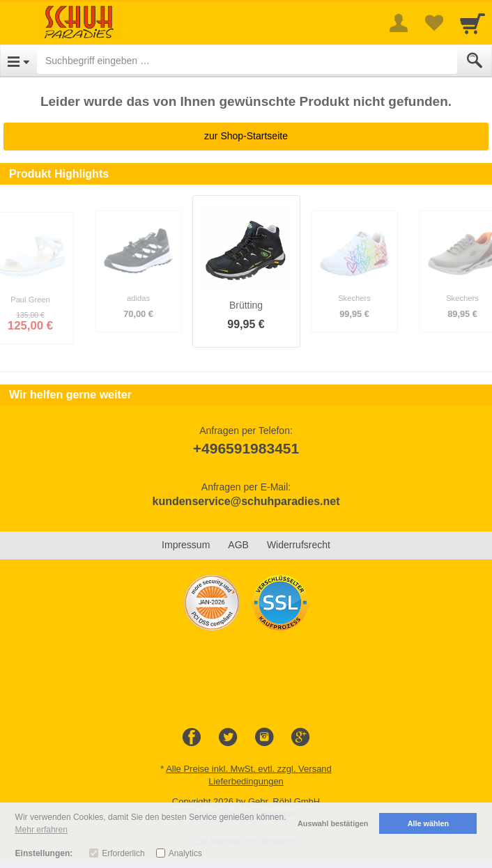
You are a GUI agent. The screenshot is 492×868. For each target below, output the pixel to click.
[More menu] (399, 23)
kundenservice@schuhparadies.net (246, 501)
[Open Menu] (18, 61)
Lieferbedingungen (246, 781)
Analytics (185, 853)
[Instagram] (264, 738)
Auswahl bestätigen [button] (333, 823)
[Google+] (300, 738)
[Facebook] (192, 738)
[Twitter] (228, 738)
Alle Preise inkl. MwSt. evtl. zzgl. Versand (249, 769)
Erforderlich (123, 853)
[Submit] (475, 61)
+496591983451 (246, 448)
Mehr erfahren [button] (41, 830)
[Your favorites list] (433, 23)
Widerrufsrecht (299, 545)
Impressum (186, 545)
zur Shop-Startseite (246, 136)
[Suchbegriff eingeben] (247, 61)
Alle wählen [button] (428, 823)
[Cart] (472, 23)
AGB (238, 545)
